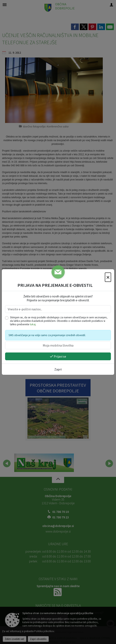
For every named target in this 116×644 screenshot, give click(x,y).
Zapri (58, 369)
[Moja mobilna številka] (58, 345)
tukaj (33, 324)
